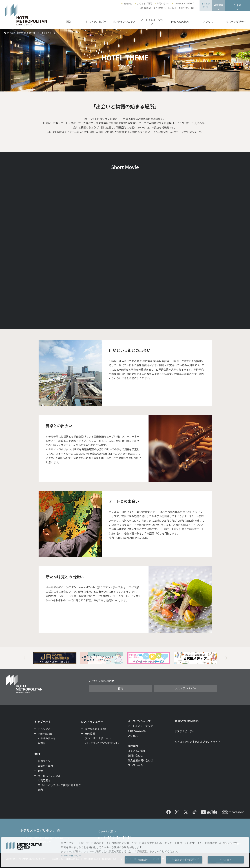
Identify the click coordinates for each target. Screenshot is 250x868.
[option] (55, 658)
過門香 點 (90, 734)
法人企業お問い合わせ (140, 760)
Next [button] (226, 658)
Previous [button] (24, 658)
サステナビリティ (236, 21)
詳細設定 (143, 860)
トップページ (43, 721)
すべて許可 (226, 860)
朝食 (40, 771)
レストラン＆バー (96, 21)
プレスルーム (135, 765)
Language (218, 5)
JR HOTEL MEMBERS (187, 721)
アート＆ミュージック (152, 21)
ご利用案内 (44, 780)
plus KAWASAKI (180, 21)
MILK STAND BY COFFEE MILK (102, 743)
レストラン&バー (92, 721)
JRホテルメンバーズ (184, 3)
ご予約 (237, 5)
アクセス (208, 21)
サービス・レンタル (49, 776)
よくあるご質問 (145, 3)
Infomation (45, 734)
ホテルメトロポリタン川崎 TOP (21, 33)
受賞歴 (42, 743)
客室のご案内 (45, 766)
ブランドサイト (206, 5)
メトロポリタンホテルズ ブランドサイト (197, 742)
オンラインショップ (124, 21)
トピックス (44, 729)
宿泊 (68, 21)
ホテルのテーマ (47, 738)
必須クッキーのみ (184, 860)
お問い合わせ (163, 3)
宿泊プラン (44, 761)
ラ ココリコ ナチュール (98, 738)
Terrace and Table (95, 729)
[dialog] (125, 852)
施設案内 (128, 3)
